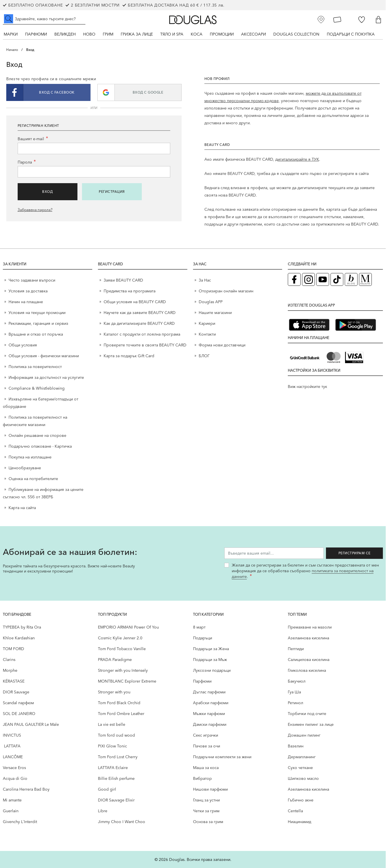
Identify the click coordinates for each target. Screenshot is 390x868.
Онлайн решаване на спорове (37, 435)
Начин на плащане (26, 302)
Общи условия (23, 345)
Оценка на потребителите (33, 479)
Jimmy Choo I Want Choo (122, 822)
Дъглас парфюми (209, 692)
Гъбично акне (301, 800)
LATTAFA (12, 746)
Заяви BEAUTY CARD (123, 280)
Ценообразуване (25, 468)
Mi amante (12, 800)
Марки (11, 34)
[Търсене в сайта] (44, 19)
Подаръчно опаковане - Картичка (40, 446)
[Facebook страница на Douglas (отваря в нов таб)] (294, 279)
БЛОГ (204, 356)
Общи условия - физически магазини (44, 356)
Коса (197, 34)
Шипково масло (303, 778)
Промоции (222, 34)
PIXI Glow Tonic (112, 746)
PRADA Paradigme (115, 660)
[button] (48, 92)
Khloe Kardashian (19, 638)
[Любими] (362, 20)
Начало (12, 50)
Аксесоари (253, 34)
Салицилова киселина (309, 660)
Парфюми (36, 34)
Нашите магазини (215, 313)
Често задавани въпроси (32, 280)
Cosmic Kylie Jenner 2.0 (120, 638)
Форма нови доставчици (222, 345)
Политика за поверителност (35, 367)
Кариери (207, 323)
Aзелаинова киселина (308, 638)
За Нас (205, 280)
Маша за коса (206, 768)
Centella (295, 811)
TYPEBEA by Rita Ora (22, 627)
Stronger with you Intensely (123, 670)
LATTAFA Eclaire (113, 768)
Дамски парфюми (210, 724)
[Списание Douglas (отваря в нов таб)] (365, 279)
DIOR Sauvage (16, 692)
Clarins (9, 660)
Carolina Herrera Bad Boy (26, 789)
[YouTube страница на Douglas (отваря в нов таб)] (323, 279)
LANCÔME (13, 757)
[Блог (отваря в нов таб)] (351, 279)
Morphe (10, 670)
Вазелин (296, 746)
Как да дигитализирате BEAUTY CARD (139, 323)
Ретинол (295, 703)
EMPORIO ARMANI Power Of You (128, 627)
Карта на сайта (22, 508)
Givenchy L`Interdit (20, 822)
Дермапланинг (302, 757)
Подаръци (203, 638)
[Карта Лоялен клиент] (337, 20)
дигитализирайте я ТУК (297, 159)
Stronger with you (114, 692)
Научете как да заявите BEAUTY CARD (140, 313)
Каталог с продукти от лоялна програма (142, 334)
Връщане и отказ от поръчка (36, 334)
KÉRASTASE (14, 681)
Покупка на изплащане (30, 457)
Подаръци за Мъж (210, 660)
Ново (89, 34)
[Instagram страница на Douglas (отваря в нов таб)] (308, 279)
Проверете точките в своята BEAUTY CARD (145, 345)
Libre (103, 811)
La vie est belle (112, 724)
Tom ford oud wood (116, 735)
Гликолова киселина (307, 670)
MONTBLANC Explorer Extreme (127, 681)
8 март (199, 627)
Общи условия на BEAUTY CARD (135, 302)
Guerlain (11, 811)
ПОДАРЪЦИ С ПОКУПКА (351, 34)
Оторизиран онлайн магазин (226, 291)
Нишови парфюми (210, 789)
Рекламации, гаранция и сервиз (38, 323)
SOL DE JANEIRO (19, 714)
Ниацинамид (299, 822)
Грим (108, 34)
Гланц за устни (206, 800)
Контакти (207, 334)
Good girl (107, 789)
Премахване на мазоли (310, 627)
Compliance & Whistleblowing (37, 388)
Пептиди (296, 649)
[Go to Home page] (193, 20)
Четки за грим (206, 811)
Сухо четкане (300, 768)
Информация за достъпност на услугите (46, 377)
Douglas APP (211, 302)
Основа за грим (208, 822)
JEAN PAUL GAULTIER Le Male (31, 724)
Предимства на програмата (130, 291)
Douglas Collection (296, 34)
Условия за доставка (28, 291)
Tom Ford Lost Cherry (118, 757)
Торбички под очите (307, 714)
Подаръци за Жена (211, 649)
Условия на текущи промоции (38, 313)
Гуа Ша (294, 692)
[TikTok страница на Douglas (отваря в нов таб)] (337, 279)
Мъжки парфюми (209, 714)
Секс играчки (206, 735)
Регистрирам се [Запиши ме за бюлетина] (355, 553)
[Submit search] (9, 19)
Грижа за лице (137, 34)
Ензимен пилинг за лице (311, 724)
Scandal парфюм (18, 703)
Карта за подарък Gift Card (129, 356)
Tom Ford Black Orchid (119, 703)
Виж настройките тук (307, 387)
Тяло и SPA (172, 34)
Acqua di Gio (15, 778)
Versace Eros (14, 768)
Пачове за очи (207, 746)
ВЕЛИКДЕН (65, 34)
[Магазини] (321, 20)
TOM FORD (14, 649)
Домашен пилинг (304, 735)
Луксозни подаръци (212, 670)
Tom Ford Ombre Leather (121, 714)
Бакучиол (297, 681)
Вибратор (202, 778)
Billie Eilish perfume (116, 778)
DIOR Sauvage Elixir (116, 800)
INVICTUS (12, 735)
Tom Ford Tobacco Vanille (122, 649)
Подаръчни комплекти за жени (222, 757)
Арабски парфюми (211, 703)
